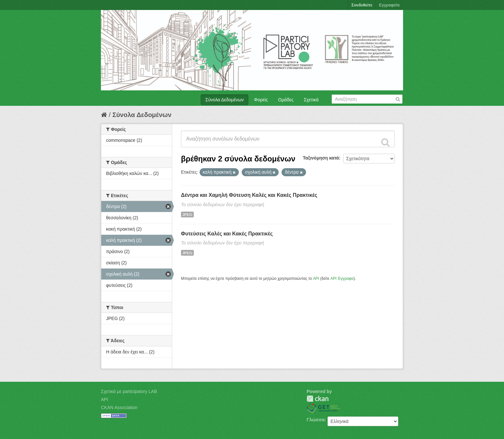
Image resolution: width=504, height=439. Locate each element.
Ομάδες (286, 100)
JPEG (187, 215)
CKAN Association (119, 407)
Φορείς (261, 100)
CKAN (318, 399)
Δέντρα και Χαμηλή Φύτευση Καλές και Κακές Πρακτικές (249, 195)
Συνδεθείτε (362, 5)
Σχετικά (311, 100)
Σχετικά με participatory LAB (129, 391)
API (316, 279)
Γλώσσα (316, 420)
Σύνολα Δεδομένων (225, 100)
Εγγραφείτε (389, 5)
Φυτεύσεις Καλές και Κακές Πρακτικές (227, 234)
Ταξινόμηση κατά (321, 158)
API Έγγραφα (342, 279)
